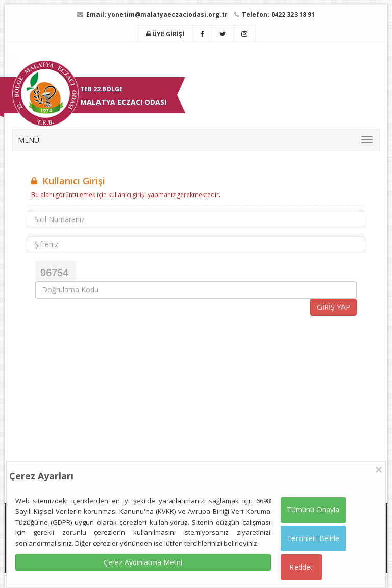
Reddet (301, 567)
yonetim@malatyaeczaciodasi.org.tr (168, 15)
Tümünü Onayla (313, 510)
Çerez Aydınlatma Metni (143, 562)
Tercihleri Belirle (313, 538)
